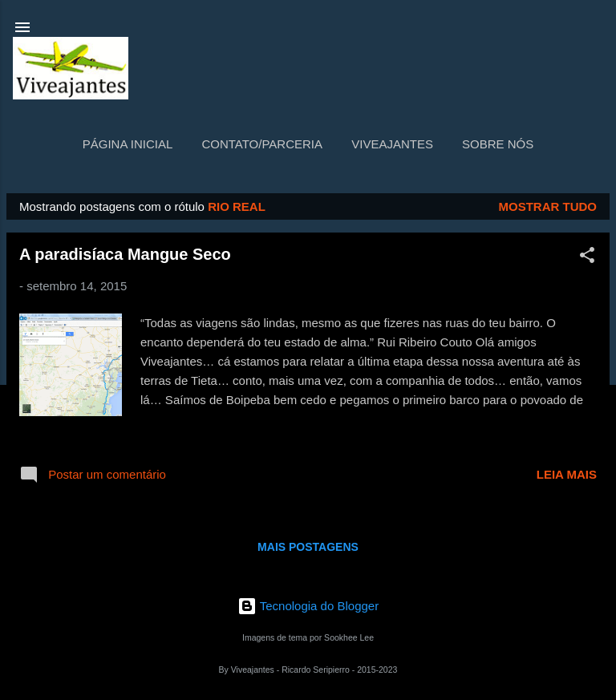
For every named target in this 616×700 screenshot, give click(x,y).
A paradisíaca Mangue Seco (125, 254)
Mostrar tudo (548, 206)
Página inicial (128, 144)
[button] (587, 258)
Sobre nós (498, 144)
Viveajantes (392, 144)
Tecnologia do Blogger (308, 606)
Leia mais (567, 474)
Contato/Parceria (262, 144)
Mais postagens (308, 547)
